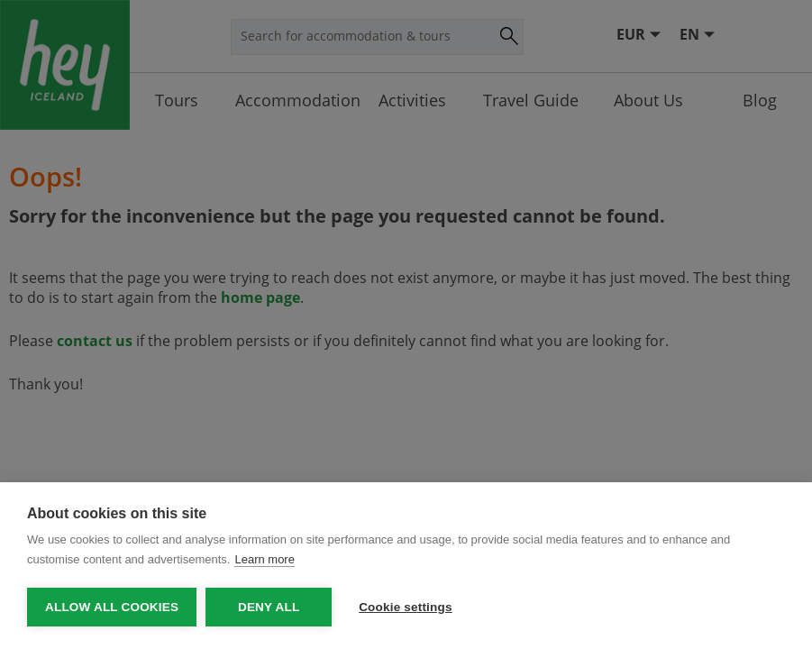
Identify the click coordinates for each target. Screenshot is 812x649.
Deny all (269, 607)
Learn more (264, 559)
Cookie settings (406, 607)
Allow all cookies (112, 607)
